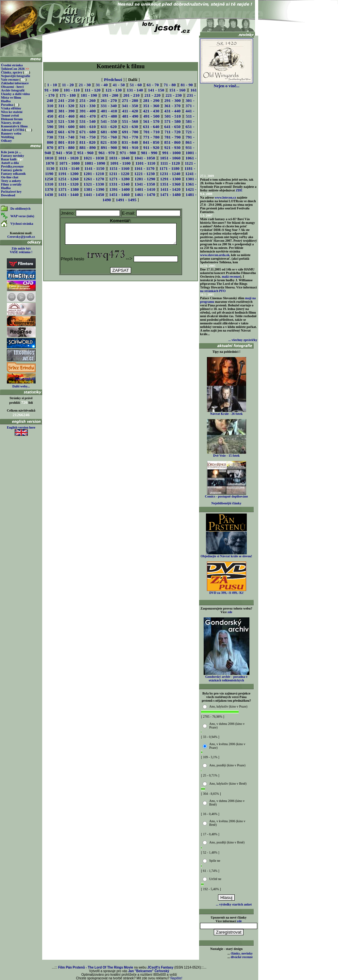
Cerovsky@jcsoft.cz (21, 237)
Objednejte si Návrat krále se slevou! (226, 555)
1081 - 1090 (95, 163)
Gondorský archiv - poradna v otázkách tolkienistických (227, 677)
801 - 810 (66, 142)
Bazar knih (9, 159)
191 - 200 (110, 95)
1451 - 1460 (119, 195)
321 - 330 (87, 106)
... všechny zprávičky (243, 340)
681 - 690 (109, 132)
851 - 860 (172, 142)
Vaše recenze (10, 80)
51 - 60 (136, 85)
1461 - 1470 (145, 195)
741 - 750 (88, 137)
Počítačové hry (11, 192)
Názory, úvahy (11, 123)
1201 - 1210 (94, 174)
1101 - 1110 (145, 163)
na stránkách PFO (213, 291)
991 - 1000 (171, 153)
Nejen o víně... (227, 84)
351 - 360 (151, 106)
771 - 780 (151, 137)
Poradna (7, 105)
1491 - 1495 (126, 200)
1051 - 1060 (170, 158)
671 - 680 (88, 132)
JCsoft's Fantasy (161, 967)
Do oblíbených (20, 209)
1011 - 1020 (68, 158)
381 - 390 (66, 111)
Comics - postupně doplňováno (226, 495)
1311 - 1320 (68, 184)
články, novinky (242, 953)
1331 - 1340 (119, 184)
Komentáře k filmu (14, 126)
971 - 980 (128, 153)
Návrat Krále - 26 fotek (227, 412)
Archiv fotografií (13, 90)
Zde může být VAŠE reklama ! (21, 250)
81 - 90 (187, 85)
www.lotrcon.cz (225, 197)
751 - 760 (109, 137)
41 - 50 (119, 85)
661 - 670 (66, 132)
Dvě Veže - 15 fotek (227, 454)
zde (230, 612)
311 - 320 (66, 106)
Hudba (6, 101)
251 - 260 (88, 100)
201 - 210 (131, 95)
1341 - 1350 (145, 184)
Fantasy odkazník (13, 174)
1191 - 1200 (68, 174)
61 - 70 (153, 85)
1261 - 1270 (94, 179)
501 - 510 (173, 116)
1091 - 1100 (120, 163)
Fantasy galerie (12, 170)
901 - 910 (130, 147)
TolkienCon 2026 (15, 69)
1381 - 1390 (94, 189)
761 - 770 (130, 137)
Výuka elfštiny (11, 108)
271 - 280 (130, 100)
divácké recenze (242, 957)
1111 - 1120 (170, 163)
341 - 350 (130, 106)
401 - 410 (109, 111)
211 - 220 (152, 95)
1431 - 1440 (68, 195)
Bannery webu (11, 133)
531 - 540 (88, 121)
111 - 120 (93, 90)
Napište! (176, 978)
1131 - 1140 (69, 168)
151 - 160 (177, 90)
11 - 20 (68, 85)
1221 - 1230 (145, 174)
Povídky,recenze (12, 166)
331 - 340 (109, 106)
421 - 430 (151, 111)
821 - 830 (109, 142)
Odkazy (6, 141)
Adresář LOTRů (13, 130)
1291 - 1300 (170, 179)
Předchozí (113, 80)
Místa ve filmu (11, 98)
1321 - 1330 (94, 184)
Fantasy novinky (13, 156)
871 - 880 (66, 147)
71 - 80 (170, 85)
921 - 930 (172, 147)
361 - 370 (172, 106)
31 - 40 (102, 85)
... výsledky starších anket (234, 904)
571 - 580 (173, 121)
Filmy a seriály (11, 184)
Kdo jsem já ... (11, 152)
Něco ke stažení (12, 112)
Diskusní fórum (12, 119)
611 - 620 (109, 127)
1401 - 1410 (145, 189)
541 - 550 (109, 121)
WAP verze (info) (22, 216)
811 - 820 (87, 142)
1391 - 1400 (119, 189)
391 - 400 (88, 111)
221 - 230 (174, 95)
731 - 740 (66, 137)
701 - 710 (151, 132)
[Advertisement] (121, 46)
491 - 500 (151, 116)
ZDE (239, 190)
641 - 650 (172, 127)
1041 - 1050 (145, 158)
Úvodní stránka (12, 65)
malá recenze (231, 277)
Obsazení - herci (12, 87)
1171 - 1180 (169, 168)
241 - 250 (66, 100)
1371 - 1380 (68, 189)
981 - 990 (149, 153)
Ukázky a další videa (15, 94)
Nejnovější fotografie (16, 76)
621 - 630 (130, 127)
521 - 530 (66, 121)
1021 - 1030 (94, 158)
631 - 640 (151, 127)
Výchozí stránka (22, 224)
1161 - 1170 (144, 168)
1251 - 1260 (68, 179)
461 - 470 (88, 116)
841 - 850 (151, 142)
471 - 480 (109, 116)
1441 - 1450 (94, 195)
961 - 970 (107, 153)
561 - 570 (151, 121)
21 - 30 (85, 85)
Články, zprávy (12, 72)
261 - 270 (109, 100)
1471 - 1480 (170, 195)
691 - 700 (130, 132)
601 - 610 (88, 127)
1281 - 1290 (145, 179)
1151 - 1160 (119, 168)
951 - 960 (85, 153)
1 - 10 (52, 85)
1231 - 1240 (170, 174)
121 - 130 (113, 90)
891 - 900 (109, 147)
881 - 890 (88, 147)
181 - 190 (89, 95)
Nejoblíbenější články (227, 503)
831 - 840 (130, 142)
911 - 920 (151, 147)
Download (8, 195)
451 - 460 (66, 116)
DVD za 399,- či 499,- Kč (227, 591)
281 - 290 (151, 100)
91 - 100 (51, 90)
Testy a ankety (11, 181)
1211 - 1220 (119, 174)
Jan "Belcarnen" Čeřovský (149, 971)
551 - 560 (130, 121)
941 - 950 (64, 153)
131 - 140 (135, 90)
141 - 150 (156, 90)
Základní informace (15, 83)
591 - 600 (66, 127)
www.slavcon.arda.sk (215, 255)
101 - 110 (72, 90)
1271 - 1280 (119, 179)
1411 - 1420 (170, 189)
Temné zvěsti (10, 115)
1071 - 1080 (69, 163)
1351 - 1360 (170, 184)
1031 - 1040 (119, 158)
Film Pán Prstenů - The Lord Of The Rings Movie (96, 967)
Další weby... (21, 386)
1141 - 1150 (94, 168)
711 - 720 (172, 132)
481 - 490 (130, 116)
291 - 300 (173, 100)
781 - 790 (173, 137)
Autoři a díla (10, 163)
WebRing (8, 137)
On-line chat (10, 177)
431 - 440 (172, 111)
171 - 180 (68, 95)
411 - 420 (130, 111)
